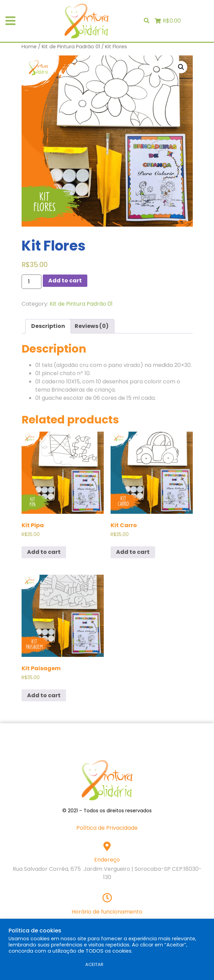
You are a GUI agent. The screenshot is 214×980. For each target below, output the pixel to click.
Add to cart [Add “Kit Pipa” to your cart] (44, 552)
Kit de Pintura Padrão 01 (71, 47)
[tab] (48, 326)
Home (29, 47)
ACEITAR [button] (94, 964)
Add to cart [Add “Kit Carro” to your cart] (133, 552)
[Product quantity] (32, 282)
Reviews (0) (92, 326)
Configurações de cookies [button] (43, 965)
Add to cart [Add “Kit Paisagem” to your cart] (44, 695)
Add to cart (65, 281)
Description (48, 326)
